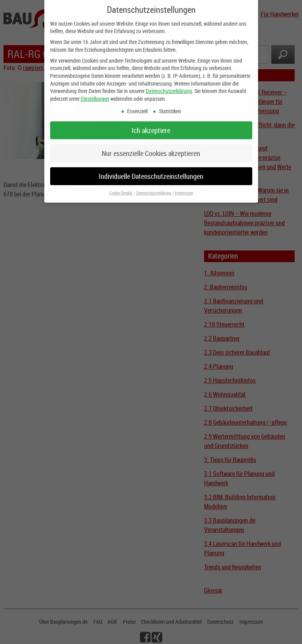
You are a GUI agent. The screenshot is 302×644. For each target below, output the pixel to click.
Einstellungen (95, 93)
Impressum (184, 187)
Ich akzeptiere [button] (151, 125)
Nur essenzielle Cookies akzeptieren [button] (151, 148)
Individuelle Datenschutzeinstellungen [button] (151, 171)
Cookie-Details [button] (121, 187)
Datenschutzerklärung (169, 85)
